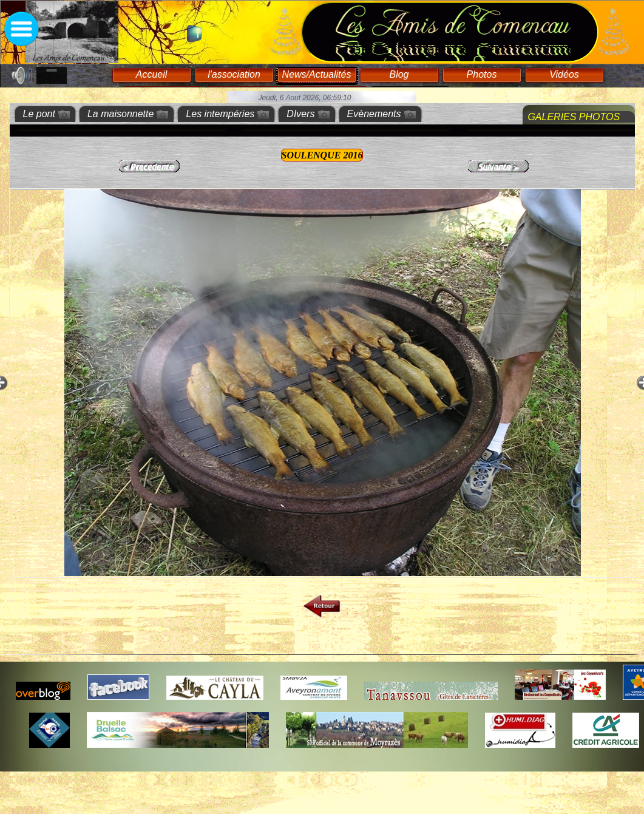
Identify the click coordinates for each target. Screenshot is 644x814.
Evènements (374, 114)
